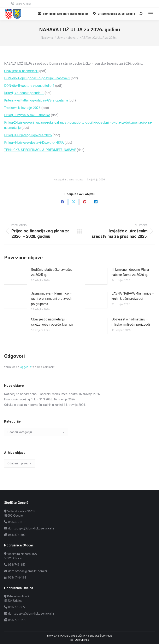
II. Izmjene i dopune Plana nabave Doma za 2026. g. (130, 272)
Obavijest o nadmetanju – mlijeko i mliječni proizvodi (131, 322)
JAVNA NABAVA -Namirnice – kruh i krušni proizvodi (133, 296)
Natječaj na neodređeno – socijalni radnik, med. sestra (41, 394)
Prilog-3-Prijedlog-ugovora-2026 (28, 135)
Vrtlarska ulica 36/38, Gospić (114, 14)
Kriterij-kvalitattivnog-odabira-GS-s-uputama (36, 100)
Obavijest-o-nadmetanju (21, 71)
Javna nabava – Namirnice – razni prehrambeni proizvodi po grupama (51, 299)
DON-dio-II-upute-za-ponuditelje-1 (29, 86)
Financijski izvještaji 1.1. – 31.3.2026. (28, 399)
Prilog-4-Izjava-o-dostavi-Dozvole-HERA (34, 143)
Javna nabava (75, 179)
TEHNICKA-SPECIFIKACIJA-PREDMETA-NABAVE (40, 150)
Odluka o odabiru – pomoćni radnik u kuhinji (34, 405)
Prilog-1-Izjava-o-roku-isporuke (27, 115)
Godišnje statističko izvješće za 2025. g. (52, 272)
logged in (25, 367)
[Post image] (16, 276)
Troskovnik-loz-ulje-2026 (22, 108)
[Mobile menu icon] (151, 14)
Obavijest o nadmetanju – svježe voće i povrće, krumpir (52, 322)
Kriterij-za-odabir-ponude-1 (24, 93)
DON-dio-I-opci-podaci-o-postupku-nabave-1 (37, 78)
